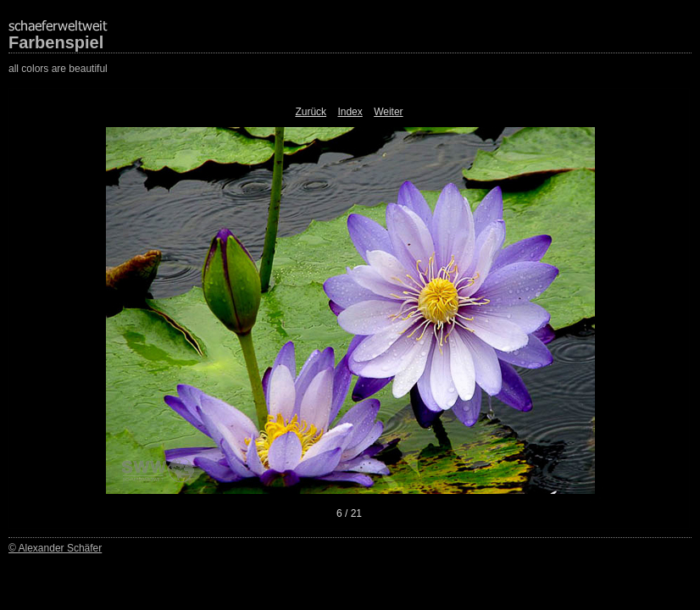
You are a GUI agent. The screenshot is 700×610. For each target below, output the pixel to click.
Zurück (311, 112)
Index (350, 112)
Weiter (388, 112)
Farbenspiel (56, 42)
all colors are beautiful (58, 69)
